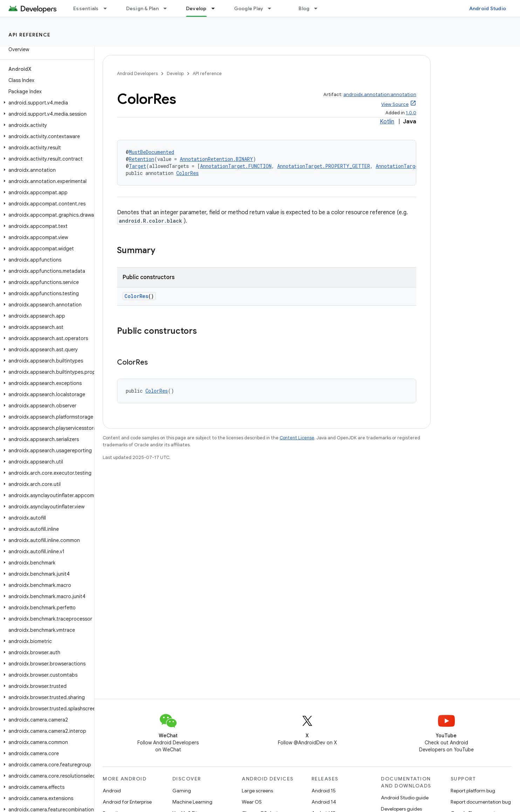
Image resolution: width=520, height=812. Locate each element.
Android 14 (324, 802)
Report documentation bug (481, 802)
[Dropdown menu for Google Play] (273, 8)
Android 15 (324, 791)
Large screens (257, 791)
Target (138, 166)
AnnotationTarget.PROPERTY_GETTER (324, 166)
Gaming (182, 791)
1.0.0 (411, 113)
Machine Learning (192, 802)
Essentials (86, 8)
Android (112, 791)
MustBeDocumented (152, 152)
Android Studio (488, 8)
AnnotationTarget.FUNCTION (236, 166)
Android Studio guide (405, 798)
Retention (142, 159)
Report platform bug (473, 791)
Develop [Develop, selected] (196, 8)
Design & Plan (142, 8)
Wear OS (252, 802)
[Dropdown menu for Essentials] (108, 8)
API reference (30, 35)
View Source (395, 104)
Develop (175, 73)
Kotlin (387, 122)
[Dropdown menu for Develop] (216, 8)
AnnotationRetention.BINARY (216, 159)
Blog (304, 8)
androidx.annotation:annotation (380, 94)
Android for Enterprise (127, 802)
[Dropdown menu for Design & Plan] (168, 8)
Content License (297, 438)
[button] (46, 103)
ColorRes (187, 173)
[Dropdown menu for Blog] (319, 8)
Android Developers (137, 73)
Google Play (249, 8)
